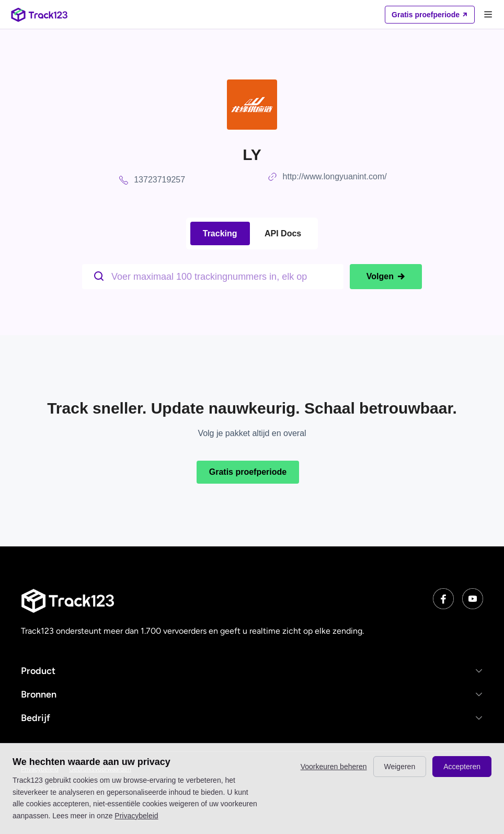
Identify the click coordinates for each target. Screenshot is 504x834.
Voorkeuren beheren (334, 767)
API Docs (283, 233)
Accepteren (462, 767)
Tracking (220, 233)
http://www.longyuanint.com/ (335, 176)
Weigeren (400, 767)
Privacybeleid (136, 816)
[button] (252, 671)
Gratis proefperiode (248, 472)
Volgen (386, 277)
